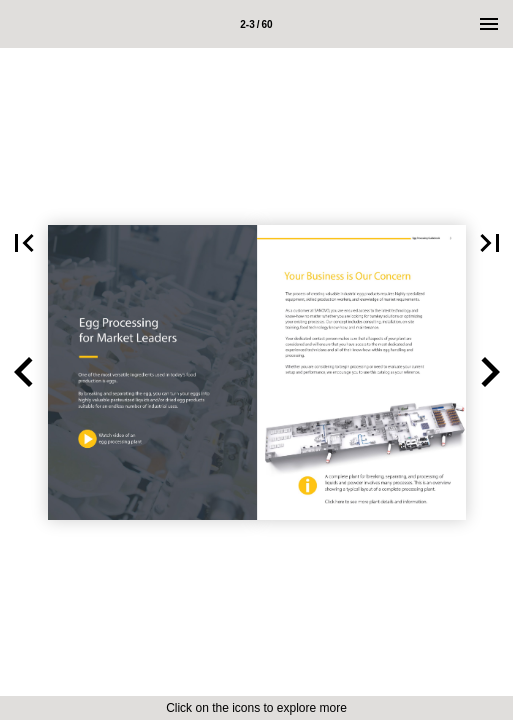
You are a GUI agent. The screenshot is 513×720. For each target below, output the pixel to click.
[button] (24, 372)
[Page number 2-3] (257, 24)
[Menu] (489, 24)
